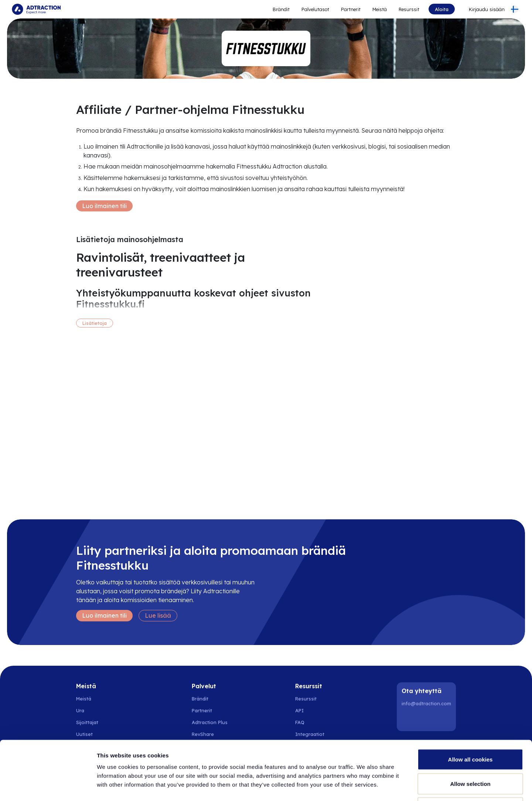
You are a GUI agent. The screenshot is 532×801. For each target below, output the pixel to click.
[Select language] (515, 9)
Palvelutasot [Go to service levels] (315, 9)
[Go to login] (482, 9)
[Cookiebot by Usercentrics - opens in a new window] (48, 787)
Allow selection (470, 728)
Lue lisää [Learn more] (158, 615)
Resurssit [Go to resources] (409, 9)
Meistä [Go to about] (380, 9)
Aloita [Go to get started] (442, 9)
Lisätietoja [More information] (95, 323)
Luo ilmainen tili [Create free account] (104, 206)
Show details (388, 786)
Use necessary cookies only (470, 752)
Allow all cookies (470, 704)
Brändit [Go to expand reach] (281, 9)
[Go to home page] (36, 9)
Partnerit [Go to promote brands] (351, 9)
